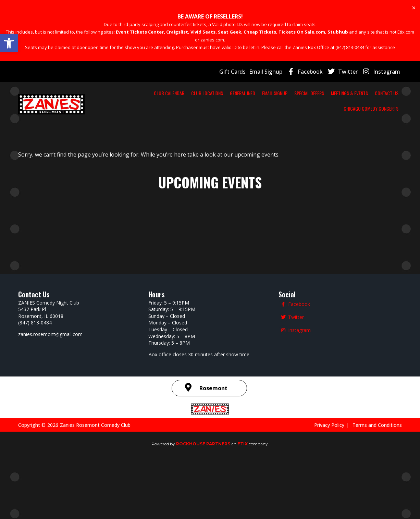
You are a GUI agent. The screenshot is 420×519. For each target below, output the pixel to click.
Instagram (388, 71)
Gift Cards (241, 71)
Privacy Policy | (337, 425)
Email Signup (273, 71)
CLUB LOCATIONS (190, 93)
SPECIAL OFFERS (321, 93)
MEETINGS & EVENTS (373, 93)
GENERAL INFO (235, 93)
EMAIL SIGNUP (277, 93)
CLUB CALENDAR (142, 93)
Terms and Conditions (379, 425)
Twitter (352, 71)
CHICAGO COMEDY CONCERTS (362, 108)
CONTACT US (304, 108)
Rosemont (213, 388)
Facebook (317, 71)
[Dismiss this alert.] (413, 8)
